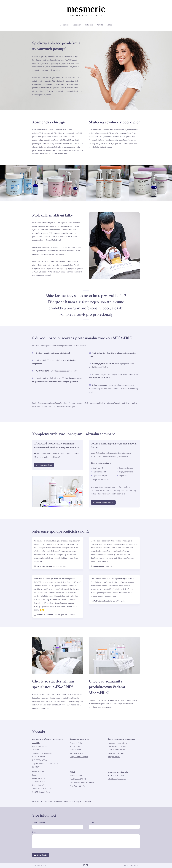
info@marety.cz (114, 757)
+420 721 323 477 (116, 753)
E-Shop (109, 25)
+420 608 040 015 (78, 753)
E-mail (91, 822)
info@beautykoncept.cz (41, 708)
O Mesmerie (65, 25)
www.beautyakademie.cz (119, 456)
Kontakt (100, 25)
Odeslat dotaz (41, 855)
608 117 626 (65, 705)
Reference (89, 25)
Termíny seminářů (44, 465)
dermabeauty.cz (105, 707)
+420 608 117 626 (116, 775)
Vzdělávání (77, 25)
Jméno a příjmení (39, 822)
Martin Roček (134, 865)
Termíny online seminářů (103, 502)
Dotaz (34, 832)
